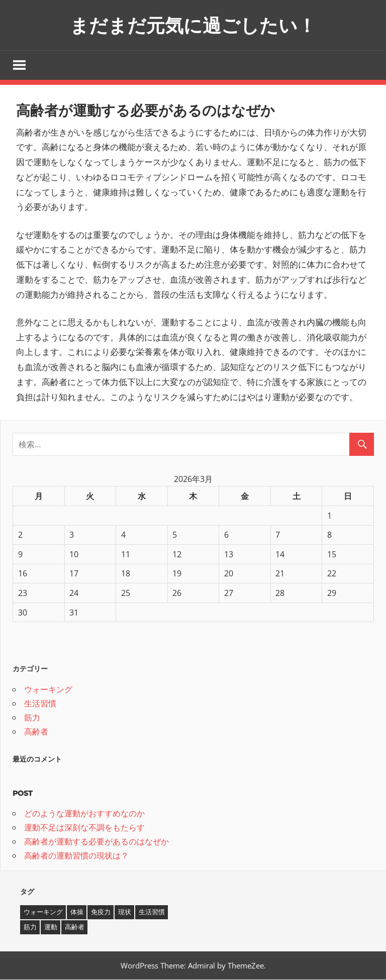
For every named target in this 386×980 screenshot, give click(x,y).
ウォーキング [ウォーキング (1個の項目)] (43, 913)
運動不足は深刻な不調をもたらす (84, 828)
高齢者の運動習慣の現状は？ (76, 856)
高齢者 (36, 732)
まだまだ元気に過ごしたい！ (193, 25)
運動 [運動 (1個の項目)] (51, 928)
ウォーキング (48, 690)
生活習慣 (40, 704)
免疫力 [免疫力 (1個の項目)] (101, 913)
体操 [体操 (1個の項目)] (77, 913)
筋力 (32, 718)
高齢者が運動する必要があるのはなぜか (96, 842)
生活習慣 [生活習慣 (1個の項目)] (152, 913)
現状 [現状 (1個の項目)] (125, 913)
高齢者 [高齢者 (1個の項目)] (75, 928)
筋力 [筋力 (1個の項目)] (30, 928)
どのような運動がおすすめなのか (84, 814)
